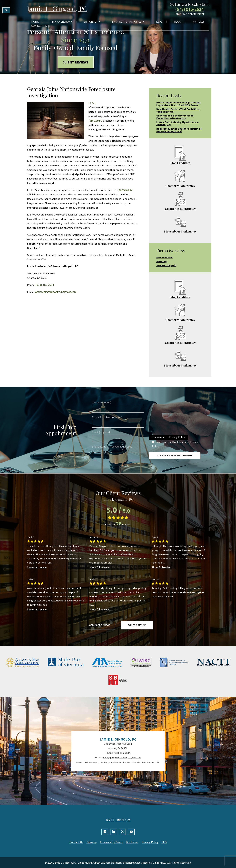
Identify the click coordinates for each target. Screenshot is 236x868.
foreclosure (95, 121)
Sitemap (92, 842)
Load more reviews (99, 625)
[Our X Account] (122, 832)
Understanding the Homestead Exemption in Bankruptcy (175, 117)
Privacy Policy (177, 437)
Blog (178, 22)
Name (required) (101, 403)
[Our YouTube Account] (131, 832)
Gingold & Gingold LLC (154, 863)
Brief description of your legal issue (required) (112, 448)
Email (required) (101, 432)
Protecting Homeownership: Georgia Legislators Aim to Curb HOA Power (178, 104)
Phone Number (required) (107, 417)
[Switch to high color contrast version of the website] (6, 10)
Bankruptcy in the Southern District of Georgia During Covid (179, 130)
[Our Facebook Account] (105, 832)
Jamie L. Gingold (166, 265)
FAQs (159, 22)
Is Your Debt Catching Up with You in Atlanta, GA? (177, 123)
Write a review (137, 625)
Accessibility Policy (111, 842)
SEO (164, 842)
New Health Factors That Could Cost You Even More (178, 110)
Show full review (37, 567)
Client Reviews (76, 62)
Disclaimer (158, 437)
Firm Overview (62, 22)
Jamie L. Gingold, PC (57, 8)
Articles (199, 22)
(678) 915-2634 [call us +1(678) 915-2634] (189, 9)
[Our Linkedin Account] (114, 832)
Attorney (92, 22)
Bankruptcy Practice (128, 22)
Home (35, 22)
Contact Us (39, 26)
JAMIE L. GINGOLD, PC (118, 820)
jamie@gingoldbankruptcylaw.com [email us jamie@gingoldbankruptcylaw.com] (56, 292)
